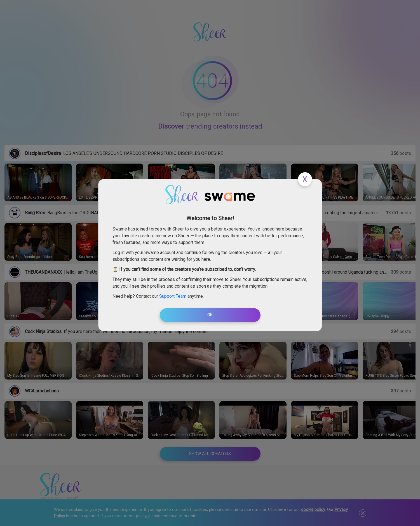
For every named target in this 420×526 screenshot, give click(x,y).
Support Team (173, 296)
